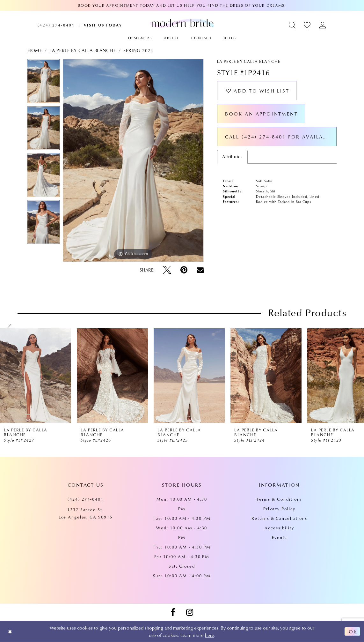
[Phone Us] (56, 25)
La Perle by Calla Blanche (83, 50)
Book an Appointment (262, 114)
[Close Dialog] (10, 632)
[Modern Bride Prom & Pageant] (182, 23)
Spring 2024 (138, 50)
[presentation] (36, 376)
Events (279, 537)
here (210, 635)
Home (35, 50)
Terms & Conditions (279, 499)
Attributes (232, 157)
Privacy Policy (279, 509)
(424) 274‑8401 (86, 499)
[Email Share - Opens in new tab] (200, 270)
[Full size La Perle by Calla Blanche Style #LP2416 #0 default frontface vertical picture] (133, 160)
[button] (292, 25)
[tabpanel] (44, 82)
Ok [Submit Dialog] (353, 631)
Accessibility (279, 528)
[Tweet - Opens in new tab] (167, 270)
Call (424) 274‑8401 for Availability (281, 137)
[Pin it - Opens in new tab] (184, 270)
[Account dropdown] (323, 25)
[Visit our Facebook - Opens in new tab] (173, 612)
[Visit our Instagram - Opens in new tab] (190, 612)
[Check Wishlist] (307, 25)
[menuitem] (56, 25)
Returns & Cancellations (279, 518)
